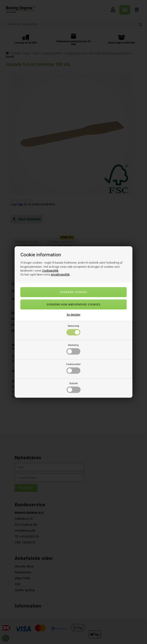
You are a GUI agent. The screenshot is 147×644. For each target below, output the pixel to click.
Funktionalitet (73, 368)
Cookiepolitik (50, 271)
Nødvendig (73, 330)
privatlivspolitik (60, 275)
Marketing (73, 349)
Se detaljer (74, 315)
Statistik (74, 387)
